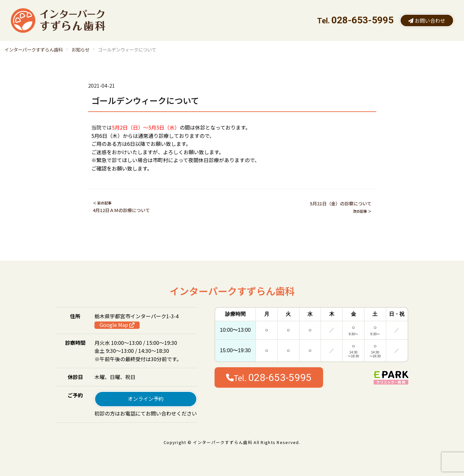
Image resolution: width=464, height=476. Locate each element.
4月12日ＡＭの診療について (121, 210)
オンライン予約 (146, 399)
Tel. (269, 378)
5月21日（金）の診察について (341, 203)
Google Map (117, 325)
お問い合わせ (427, 20)
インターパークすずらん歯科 (34, 49)
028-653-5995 (362, 20)
